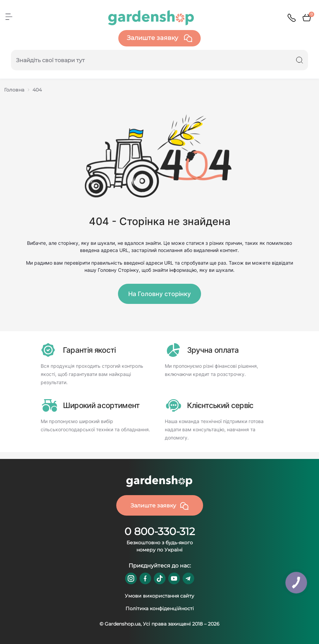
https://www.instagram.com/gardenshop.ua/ (131, 578)
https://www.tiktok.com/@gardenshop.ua (160, 578)
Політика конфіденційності (160, 608)
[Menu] (9, 17)
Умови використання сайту (159, 596)
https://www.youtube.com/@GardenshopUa (174, 578)
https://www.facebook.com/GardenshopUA (145, 578)
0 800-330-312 (160, 531)
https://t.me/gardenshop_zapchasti (188, 578)
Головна (14, 90)
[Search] (300, 60)
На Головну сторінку (159, 294)
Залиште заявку (159, 38)
